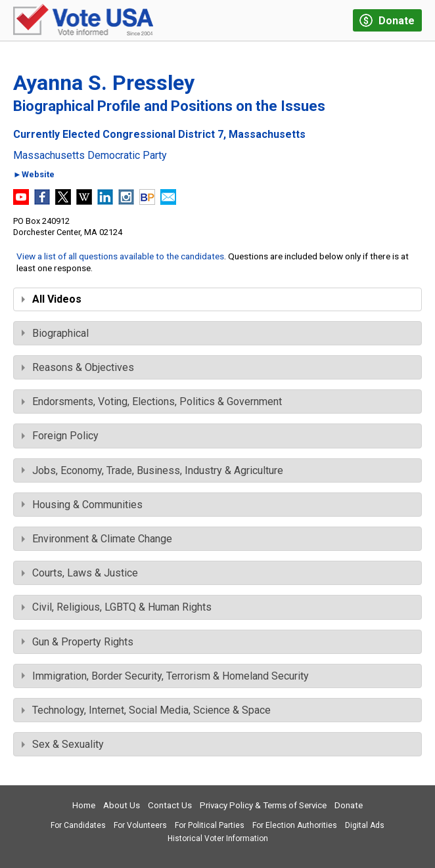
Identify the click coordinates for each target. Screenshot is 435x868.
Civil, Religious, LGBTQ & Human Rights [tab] (117, 607)
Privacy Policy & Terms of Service (263, 805)
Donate (349, 805)
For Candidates (78, 825)
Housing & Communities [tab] (82, 505)
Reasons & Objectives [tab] (78, 367)
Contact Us (170, 805)
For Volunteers (140, 825)
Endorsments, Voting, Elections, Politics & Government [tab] (152, 401)
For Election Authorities (295, 825)
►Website (34, 175)
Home (84, 805)
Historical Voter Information (218, 838)
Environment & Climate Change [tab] (97, 539)
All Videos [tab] (52, 299)
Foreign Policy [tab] (60, 436)
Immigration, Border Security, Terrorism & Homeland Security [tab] (165, 676)
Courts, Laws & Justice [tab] (80, 573)
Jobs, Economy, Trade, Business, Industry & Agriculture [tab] (152, 470)
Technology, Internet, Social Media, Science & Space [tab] (146, 710)
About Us (122, 805)
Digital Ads (365, 825)
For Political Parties (210, 825)
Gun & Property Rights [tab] (78, 642)
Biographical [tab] (55, 333)
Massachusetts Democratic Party (90, 156)
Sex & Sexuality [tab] (63, 744)
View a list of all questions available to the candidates (120, 256)
